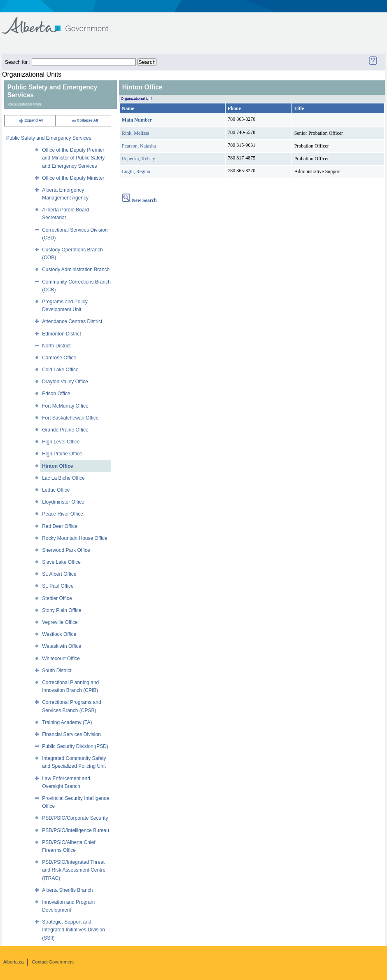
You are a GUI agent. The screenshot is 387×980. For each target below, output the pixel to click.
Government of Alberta (62, 22)
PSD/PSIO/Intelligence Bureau (76, 830)
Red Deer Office (60, 526)
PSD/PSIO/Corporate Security (75, 818)
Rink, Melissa (136, 133)
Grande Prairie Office (65, 430)
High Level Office (61, 442)
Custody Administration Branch (76, 270)
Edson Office (56, 394)
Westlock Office (59, 634)
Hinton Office (57, 466)
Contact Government (53, 962)
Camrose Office (59, 358)
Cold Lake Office (60, 370)
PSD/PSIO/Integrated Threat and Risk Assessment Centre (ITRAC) (74, 870)
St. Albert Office (59, 574)
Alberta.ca (14, 962)
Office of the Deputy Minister (73, 178)
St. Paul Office (58, 586)
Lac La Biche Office (63, 478)
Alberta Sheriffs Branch (67, 890)
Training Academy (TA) (67, 722)
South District (57, 671)
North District (56, 346)
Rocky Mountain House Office (75, 538)
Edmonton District (62, 334)
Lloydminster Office (63, 502)
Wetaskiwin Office (62, 646)
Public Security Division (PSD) (75, 746)
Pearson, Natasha (139, 146)
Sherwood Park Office (66, 550)
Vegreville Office (60, 622)
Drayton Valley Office (65, 382)
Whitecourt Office (61, 659)
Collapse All (85, 120)
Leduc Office (56, 490)
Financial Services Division (71, 734)
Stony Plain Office (62, 610)
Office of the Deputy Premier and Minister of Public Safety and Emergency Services (73, 158)
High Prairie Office (62, 454)
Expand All (31, 120)
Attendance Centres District (72, 321)
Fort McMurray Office (65, 406)
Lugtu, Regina (136, 171)
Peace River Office (63, 514)
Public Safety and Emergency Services (49, 138)
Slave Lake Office (61, 562)
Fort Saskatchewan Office (70, 418)
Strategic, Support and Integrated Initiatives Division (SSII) (73, 930)
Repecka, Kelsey (139, 159)
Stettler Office (57, 598)
